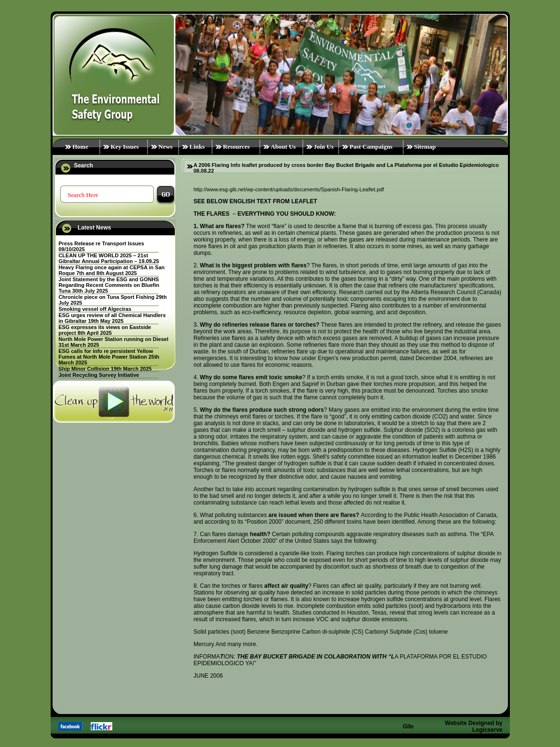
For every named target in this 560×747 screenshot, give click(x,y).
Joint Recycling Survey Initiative (99, 375)
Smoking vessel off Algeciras (95, 309)
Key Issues (125, 147)
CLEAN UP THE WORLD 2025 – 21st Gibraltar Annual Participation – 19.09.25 (109, 258)
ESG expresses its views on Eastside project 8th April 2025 (105, 330)
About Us (283, 147)
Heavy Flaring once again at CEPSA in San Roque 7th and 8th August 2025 (111, 270)
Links (197, 147)
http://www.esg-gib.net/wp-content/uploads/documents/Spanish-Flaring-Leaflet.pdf (289, 189)
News (166, 147)
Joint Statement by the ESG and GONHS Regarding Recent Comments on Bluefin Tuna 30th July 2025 (109, 285)
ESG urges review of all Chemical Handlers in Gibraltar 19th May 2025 (112, 318)
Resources (237, 147)
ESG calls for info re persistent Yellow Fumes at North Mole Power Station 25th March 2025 (109, 357)
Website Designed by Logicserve (474, 726)
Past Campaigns (371, 147)
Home (81, 147)
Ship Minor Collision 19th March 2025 (105, 369)
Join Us (324, 147)
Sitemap (425, 147)
